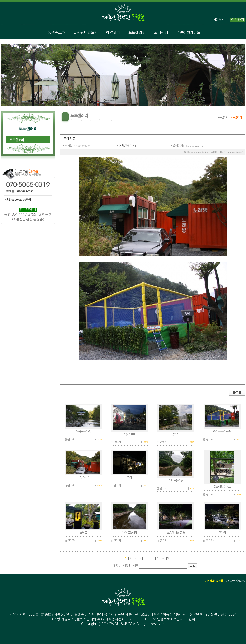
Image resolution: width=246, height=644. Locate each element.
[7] (158, 558)
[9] (168, 558)
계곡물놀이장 (83, 432)
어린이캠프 (129, 435)
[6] (152, 558)
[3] (136, 558)
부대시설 (85, 478)
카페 (130, 478)
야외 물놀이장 (176, 481)
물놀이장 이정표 (222, 487)
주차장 (222, 533)
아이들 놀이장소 (222, 432)
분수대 (176, 435)
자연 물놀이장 (129, 533)
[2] (130, 558)
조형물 (83, 533)
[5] (147, 558)
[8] (163, 558)
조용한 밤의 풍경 (176, 533)
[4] (141, 558)
